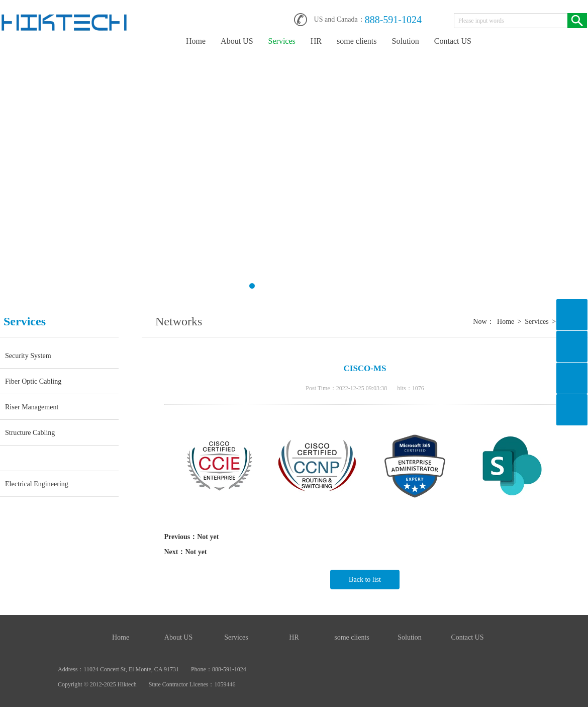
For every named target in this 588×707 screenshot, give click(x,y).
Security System (28, 356)
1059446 (225, 684)
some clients (357, 41)
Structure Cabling (30, 432)
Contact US (453, 41)
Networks (30, 458)
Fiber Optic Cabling (33, 381)
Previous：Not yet (191, 537)
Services (282, 41)
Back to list (365, 580)
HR (316, 41)
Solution (406, 41)
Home (196, 41)
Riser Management (32, 407)
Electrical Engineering (37, 484)
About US (237, 41)
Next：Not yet (185, 552)
